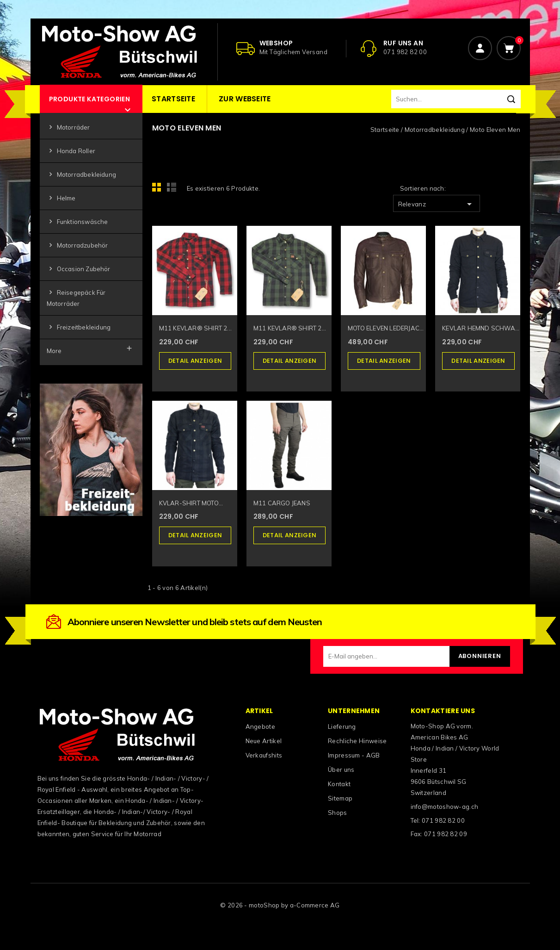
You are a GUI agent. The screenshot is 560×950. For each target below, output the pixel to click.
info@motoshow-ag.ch (445, 807)
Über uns (341, 770)
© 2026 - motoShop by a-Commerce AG (280, 905)
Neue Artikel (264, 741)
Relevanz (437, 204)
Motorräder (68, 127)
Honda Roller (71, 151)
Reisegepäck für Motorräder (76, 298)
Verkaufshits (264, 755)
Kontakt (339, 784)
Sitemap (340, 798)
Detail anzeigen (195, 361)
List (173, 190)
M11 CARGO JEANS (282, 503)
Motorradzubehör (77, 245)
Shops (338, 813)
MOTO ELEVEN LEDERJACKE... (387, 328)
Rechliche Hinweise (357, 741)
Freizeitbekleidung (79, 327)
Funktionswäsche (77, 222)
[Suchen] (456, 99)
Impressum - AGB (354, 755)
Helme (61, 198)
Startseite (173, 99)
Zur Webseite (245, 99)
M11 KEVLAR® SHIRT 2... (195, 328)
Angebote (260, 726)
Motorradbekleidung (82, 175)
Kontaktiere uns (443, 711)
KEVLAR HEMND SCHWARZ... (481, 328)
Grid (159, 190)
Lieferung (342, 726)
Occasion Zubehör (79, 269)
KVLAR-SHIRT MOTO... (191, 503)
